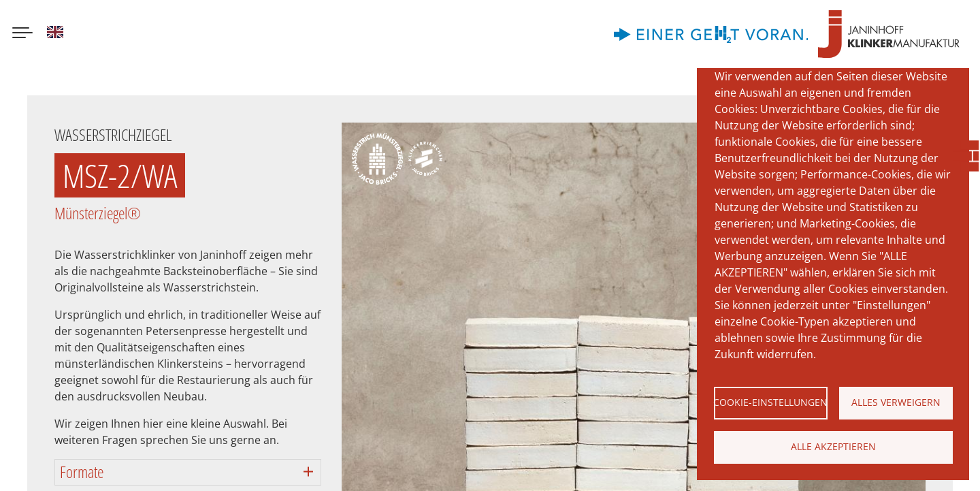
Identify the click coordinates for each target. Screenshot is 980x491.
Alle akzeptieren (833, 446)
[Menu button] (22, 34)
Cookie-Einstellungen (771, 402)
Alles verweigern (896, 402)
